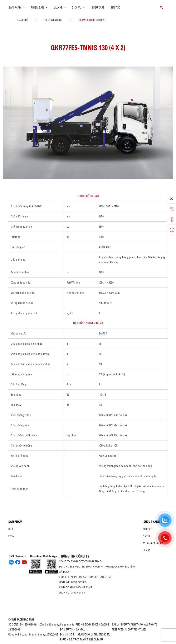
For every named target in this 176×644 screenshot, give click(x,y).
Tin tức (115, 7)
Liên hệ (146, 550)
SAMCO (103, 333)
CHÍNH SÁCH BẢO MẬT (21, 619)
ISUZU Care (98, 7)
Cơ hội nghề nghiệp (153, 543)
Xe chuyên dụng (53, 20)
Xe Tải (11, 536)
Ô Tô (11, 529)
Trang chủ (22, 20)
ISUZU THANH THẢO (155, 522)
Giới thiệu (148, 529)
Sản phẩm (15, 522)
